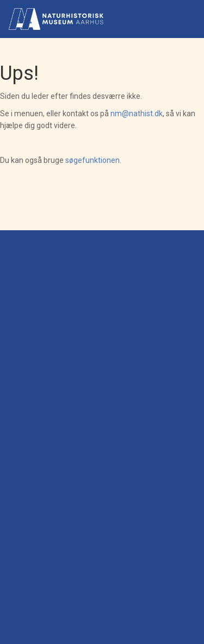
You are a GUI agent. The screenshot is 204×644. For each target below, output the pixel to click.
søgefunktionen (92, 160)
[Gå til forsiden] (56, 19)
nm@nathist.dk (137, 113)
